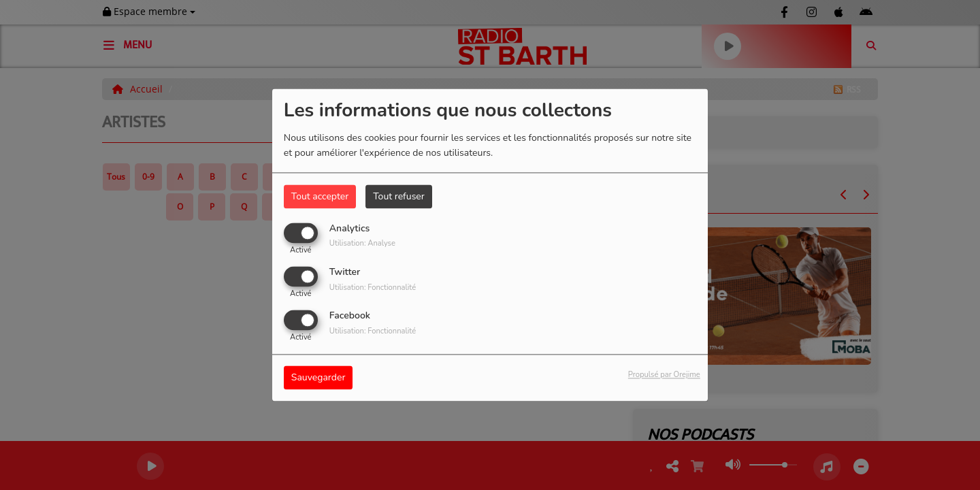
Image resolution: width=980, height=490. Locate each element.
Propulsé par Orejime (664, 375)
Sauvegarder (318, 378)
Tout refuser (399, 196)
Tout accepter (320, 196)
